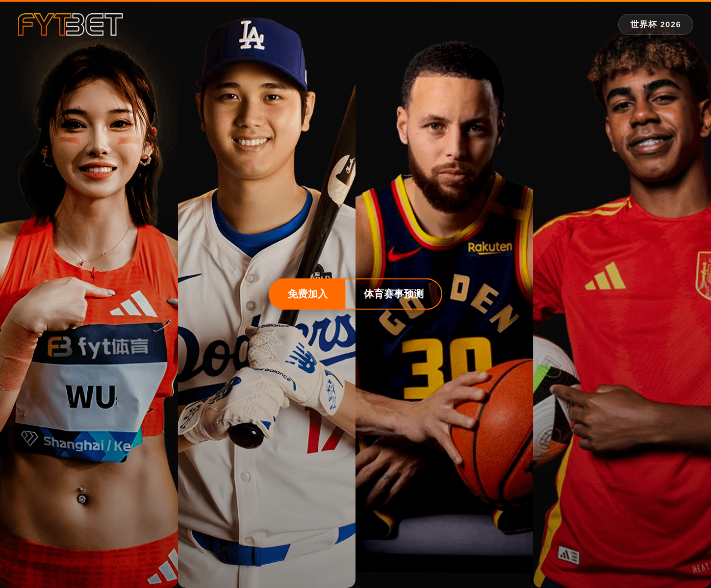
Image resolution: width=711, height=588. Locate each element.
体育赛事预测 (394, 294)
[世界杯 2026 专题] (656, 25)
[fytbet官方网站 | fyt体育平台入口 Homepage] (70, 24)
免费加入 (308, 294)
